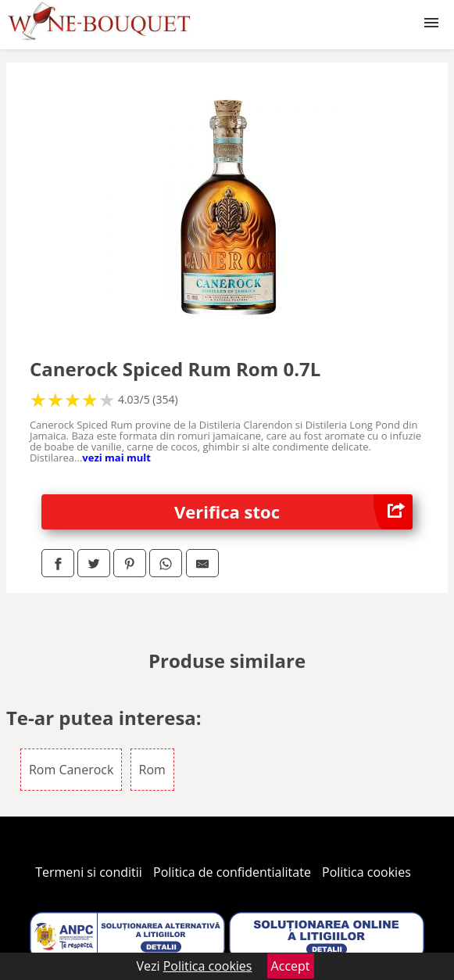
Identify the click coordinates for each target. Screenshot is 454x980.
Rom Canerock (71, 770)
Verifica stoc (293, 512)
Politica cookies (366, 872)
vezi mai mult (116, 458)
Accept (291, 966)
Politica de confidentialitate (232, 872)
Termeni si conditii (89, 872)
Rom (152, 770)
